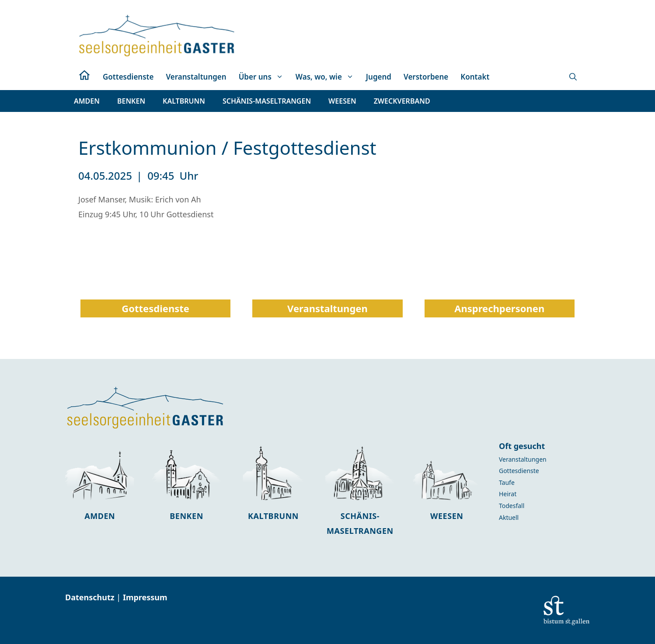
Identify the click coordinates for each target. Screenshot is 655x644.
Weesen (447, 516)
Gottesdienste (128, 77)
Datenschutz (91, 597)
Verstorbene (426, 77)
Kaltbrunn (273, 516)
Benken (186, 516)
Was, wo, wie (328, 77)
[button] (573, 77)
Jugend (379, 77)
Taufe (507, 482)
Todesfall (512, 506)
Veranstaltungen (196, 77)
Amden (100, 516)
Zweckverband (402, 101)
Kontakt (475, 77)
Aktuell (509, 517)
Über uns (264, 77)
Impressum (145, 597)
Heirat (508, 494)
